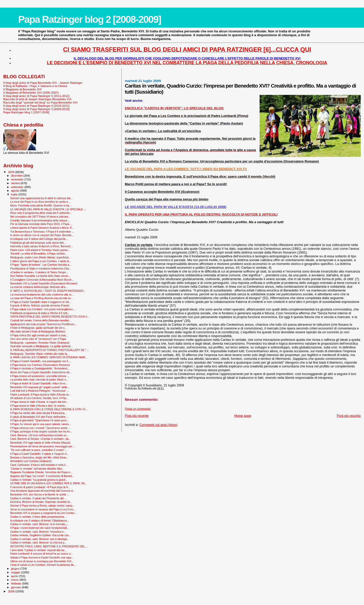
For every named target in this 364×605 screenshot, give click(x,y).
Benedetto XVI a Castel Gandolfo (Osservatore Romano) (44, 283)
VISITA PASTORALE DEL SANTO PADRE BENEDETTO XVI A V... (50, 317)
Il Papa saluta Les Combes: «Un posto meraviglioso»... (43, 309)
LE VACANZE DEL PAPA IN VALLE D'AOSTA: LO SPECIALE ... (48, 209)
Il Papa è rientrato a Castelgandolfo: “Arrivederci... (40, 368)
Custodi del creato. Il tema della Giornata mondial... (40, 320)
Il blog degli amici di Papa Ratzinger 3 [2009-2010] (36, 109)
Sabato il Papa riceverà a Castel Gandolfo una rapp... (42, 557)
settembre (18, 187)
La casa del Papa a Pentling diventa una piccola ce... (41, 298)
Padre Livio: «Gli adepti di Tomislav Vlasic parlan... (40, 250)
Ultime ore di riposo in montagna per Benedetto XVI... (42, 561)
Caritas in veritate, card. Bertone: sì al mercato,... (39, 524)
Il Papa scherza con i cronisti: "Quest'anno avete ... (40, 428)
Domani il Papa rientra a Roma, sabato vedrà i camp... (42, 506)
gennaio (17, 587)
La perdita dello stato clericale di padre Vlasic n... (39, 380)
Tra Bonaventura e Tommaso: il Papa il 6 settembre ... (42, 232)
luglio (15, 194)
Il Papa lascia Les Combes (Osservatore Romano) (40, 365)
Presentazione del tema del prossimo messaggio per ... (43, 446)
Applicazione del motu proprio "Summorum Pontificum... (43, 324)
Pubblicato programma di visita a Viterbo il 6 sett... (40, 313)
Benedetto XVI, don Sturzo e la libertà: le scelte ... (40, 494)
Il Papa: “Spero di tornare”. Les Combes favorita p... (41, 265)
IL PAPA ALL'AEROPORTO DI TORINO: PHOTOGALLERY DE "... (49, 350)
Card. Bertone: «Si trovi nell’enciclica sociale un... (39, 435)
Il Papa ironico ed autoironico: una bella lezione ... (40, 376)
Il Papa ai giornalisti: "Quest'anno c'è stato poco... (39, 420)
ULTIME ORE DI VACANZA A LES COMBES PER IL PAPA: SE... (49, 483)
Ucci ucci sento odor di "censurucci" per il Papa (38, 339)
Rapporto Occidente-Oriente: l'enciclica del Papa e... (41, 472)
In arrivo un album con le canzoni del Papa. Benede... (42, 235)
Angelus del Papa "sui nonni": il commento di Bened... (42, 476)
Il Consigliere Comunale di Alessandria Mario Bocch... (42, 280)
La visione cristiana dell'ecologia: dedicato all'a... (39, 287)
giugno (16, 569)
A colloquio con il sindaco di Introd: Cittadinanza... (40, 520)
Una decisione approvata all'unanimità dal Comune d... (42, 491)
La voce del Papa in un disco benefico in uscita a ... (41, 202)
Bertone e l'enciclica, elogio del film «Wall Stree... (39, 457)
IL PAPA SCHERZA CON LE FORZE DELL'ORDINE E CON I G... (49, 409)
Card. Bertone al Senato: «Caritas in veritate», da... (40, 439)
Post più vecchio (349, 416)
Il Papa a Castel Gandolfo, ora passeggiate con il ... (41, 361)
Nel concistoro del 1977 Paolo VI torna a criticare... (40, 217)
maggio (16, 572)
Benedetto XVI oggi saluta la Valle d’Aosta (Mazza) (40, 443)
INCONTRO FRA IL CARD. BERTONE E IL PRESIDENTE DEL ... (49, 546)
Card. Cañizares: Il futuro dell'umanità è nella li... (39, 465)
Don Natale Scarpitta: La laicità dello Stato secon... (40, 276)
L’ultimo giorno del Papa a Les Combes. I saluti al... (41, 261)
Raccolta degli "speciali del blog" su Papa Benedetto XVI (40, 102)
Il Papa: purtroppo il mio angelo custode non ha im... (41, 431)
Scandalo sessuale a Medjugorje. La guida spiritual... (41, 346)
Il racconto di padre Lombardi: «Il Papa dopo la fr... (40, 487)
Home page (243, 416)
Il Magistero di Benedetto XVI (22, 89)
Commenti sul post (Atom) (158, 425)
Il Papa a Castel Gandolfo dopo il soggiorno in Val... (41, 302)
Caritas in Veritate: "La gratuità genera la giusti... (39, 480)
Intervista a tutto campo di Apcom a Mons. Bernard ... (42, 246)
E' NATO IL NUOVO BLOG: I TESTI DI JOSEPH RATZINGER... (48, 291)
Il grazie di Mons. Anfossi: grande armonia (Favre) (40, 305)
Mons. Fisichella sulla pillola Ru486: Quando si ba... (41, 205)
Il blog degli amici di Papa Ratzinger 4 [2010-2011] (36, 106)
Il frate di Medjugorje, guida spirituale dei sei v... (38, 328)
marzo (15, 580)
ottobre (16, 183)
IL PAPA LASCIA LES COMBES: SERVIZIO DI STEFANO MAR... (49, 357)
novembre (18, 179)
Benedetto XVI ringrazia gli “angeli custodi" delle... (40, 387)
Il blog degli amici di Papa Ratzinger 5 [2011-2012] (36, 96)
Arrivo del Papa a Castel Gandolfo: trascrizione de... (41, 372)
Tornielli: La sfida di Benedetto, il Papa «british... (39, 254)
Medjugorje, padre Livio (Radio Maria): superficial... (40, 257)
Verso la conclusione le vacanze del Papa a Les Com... (43, 509)
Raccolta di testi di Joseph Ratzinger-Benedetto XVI (37, 99)
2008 (12, 591)
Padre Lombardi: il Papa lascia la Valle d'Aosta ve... (41, 394)
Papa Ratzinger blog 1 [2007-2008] (26, 112)
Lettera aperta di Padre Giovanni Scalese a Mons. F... (42, 228)
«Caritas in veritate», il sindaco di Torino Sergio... (39, 272)
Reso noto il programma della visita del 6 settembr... (41, 213)
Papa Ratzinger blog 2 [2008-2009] (90, 19)
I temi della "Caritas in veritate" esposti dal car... (38, 550)
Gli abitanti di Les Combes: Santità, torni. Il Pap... (39, 398)
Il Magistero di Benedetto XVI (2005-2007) (31, 92)
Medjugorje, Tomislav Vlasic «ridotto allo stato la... (40, 354)
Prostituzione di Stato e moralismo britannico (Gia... (41, 268)
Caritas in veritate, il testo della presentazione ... (39, 517)
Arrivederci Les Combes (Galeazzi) (31, 461)
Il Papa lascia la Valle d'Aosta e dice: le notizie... (39, 406)
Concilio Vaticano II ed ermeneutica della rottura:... (40, 220)
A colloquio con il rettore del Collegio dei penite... (39, 239)
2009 (12, 172)
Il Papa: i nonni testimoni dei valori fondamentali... (40, 528)
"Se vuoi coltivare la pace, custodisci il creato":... (39, 450)
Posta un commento (138, 409)
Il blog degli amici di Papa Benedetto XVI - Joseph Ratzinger (43, 83)
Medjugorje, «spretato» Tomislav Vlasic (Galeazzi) (40, 343)
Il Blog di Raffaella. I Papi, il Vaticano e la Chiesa (35, 86)
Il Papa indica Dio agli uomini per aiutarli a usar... (39, 335)
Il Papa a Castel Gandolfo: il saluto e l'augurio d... (39, 454)
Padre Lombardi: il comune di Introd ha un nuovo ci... (41, 554)
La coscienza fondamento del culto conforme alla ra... (42, 295)
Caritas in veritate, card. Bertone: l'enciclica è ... (38, 532)
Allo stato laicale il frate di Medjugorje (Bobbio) (38, 331)
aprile (15, 576)
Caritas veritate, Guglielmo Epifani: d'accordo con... (40, 535)
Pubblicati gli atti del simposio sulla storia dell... (38, 243)
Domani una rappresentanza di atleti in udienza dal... (41, 198)
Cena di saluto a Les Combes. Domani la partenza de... (43, 565)
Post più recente (137, 416)
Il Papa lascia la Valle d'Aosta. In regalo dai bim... (39, 402)
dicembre (17, 176)
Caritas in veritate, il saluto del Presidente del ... (38, 498)
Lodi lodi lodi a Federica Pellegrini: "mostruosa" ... (40, 391)
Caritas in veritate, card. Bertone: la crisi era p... (38, 543)
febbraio (17, 583)
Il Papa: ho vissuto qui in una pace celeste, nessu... (41, 424)
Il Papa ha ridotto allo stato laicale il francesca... (38, 413)
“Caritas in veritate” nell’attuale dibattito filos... (37, 469)
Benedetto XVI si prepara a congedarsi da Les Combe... (43, 513)
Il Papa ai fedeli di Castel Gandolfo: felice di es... (39, 383)
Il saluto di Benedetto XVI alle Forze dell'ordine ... (39, 417)
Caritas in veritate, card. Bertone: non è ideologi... (39, 539)
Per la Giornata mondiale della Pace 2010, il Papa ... (41, 224)
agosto (16, 191)
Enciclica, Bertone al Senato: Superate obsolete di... (41, 502)
